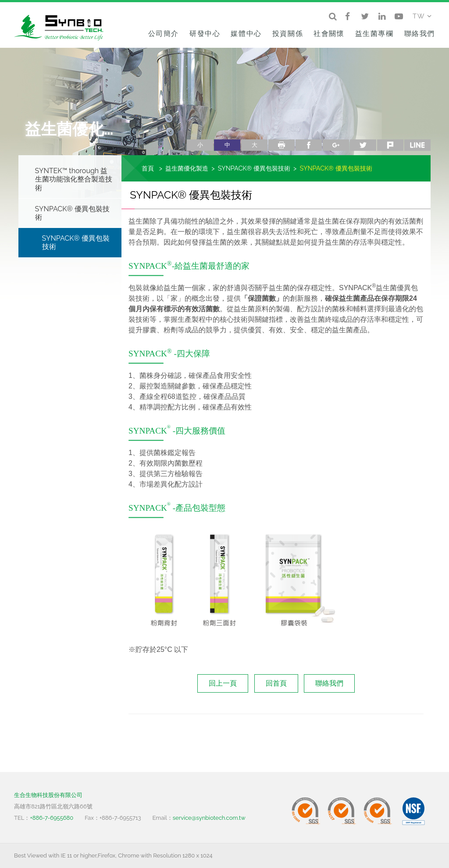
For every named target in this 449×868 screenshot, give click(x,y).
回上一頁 (223, 683)
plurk (390, 145)
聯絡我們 (420, 34)
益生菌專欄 (374, 34)
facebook (309, 145)
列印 (282, 145)
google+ (336, 145)
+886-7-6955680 (52, 818)
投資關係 (288, 34)
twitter (363, 145)
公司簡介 (164, 34)
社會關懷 (329, 34)
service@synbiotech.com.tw (209, 818)
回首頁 (276, 683)
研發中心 (205, 34)
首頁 (148, 168)
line (417, 145)
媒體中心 (246, 34)
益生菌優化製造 (187, 168)
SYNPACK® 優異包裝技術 (72, 213)
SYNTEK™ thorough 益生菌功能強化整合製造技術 (74, 179)
